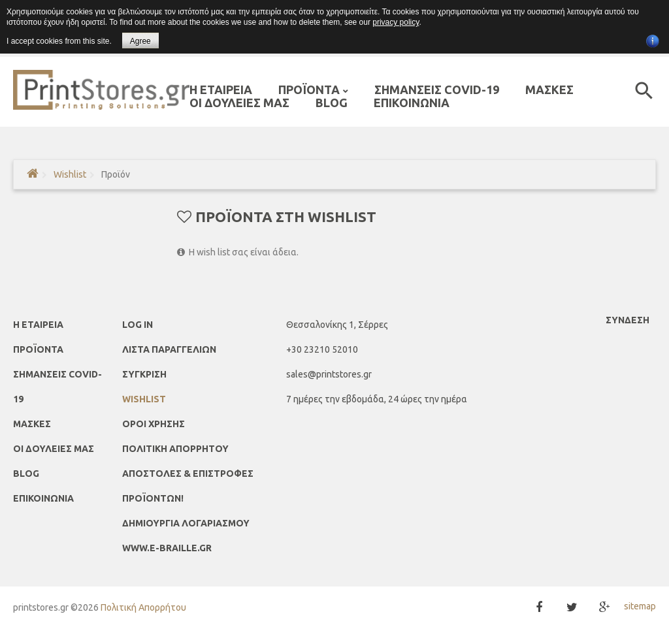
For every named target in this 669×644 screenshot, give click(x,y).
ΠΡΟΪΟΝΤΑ (38, 349)
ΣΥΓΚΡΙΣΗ (144, 374)
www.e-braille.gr (167, 548)
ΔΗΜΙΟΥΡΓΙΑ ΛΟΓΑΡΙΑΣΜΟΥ (186, 523)
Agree (140, 41)
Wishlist (70, 174)
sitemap (640, 606)
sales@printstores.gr (329, 374)
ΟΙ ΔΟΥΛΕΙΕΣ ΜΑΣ (54, 449)
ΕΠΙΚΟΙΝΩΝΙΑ (43, 498)
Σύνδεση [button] (628, 320)
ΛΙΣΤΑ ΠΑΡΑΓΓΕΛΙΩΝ (169, 349)
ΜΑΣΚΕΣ (32, 424)
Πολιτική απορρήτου (175, 449)
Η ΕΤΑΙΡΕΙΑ (38, 325)
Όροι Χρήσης (154, 424)
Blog (26, 474)
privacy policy (396, 22)
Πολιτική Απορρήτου (143, 607)
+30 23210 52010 (322, 349)
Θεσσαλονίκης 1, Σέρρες (337, 325)
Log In (138, 325)
